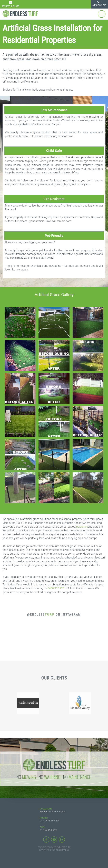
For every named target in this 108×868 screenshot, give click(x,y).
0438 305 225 (99, 4)
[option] (28, 704)
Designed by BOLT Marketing (54, 851)
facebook (46, 841)
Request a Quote (10, 6)
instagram (62, 841)
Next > (22, 507)
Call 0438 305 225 (50, 822)
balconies (82, 527)
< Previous (8, 507)
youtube (54, 841)
